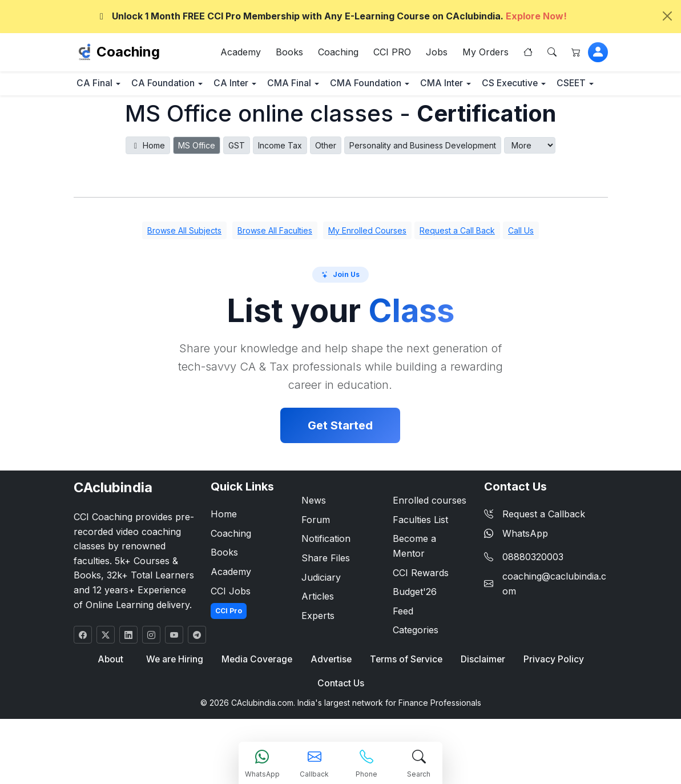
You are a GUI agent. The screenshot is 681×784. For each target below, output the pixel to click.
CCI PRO (392, 54)
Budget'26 (415, 625)
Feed (403, 645)
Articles (318, 630)
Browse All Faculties (275, 264)
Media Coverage (258, 693)
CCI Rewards (421, 606)
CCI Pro (229, 644)
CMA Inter (496, 87)
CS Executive (110, 116)
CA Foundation (178, 87)
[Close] (667, 16)
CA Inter (256, 87)
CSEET (183, 116)
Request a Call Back (457, 264)
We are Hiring (177, 693)
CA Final (100, 87)
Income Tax (280, 179)
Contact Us (341, 718)
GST (237, 179)
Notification (326, 572)
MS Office (197, 179)
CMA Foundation (410, 87)
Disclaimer (481, 693)
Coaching (128, 53)
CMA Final (324, 87)
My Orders (485, 54)
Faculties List (420, 553)
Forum (316, 553)
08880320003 (533, 590)
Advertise (331, 693)
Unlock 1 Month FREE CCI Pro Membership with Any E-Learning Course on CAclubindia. (331, 16)
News (314, 534)
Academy (241, 54)
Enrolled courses (430, 534)
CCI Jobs (231, 624)
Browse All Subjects (184, 264)
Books (289, 54)
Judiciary (321, 610)
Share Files (326, 592)
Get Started (340, 459)
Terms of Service (405, 693)
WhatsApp (516, 567)
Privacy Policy (551, 693)
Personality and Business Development (423, 179)
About (114, 693)
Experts (318, 649)
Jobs (437, 54)
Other (326, 179)
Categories (416, 664)
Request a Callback (535, 548)
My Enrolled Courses (367, 264)
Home (148, 179)
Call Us (521, 264)
